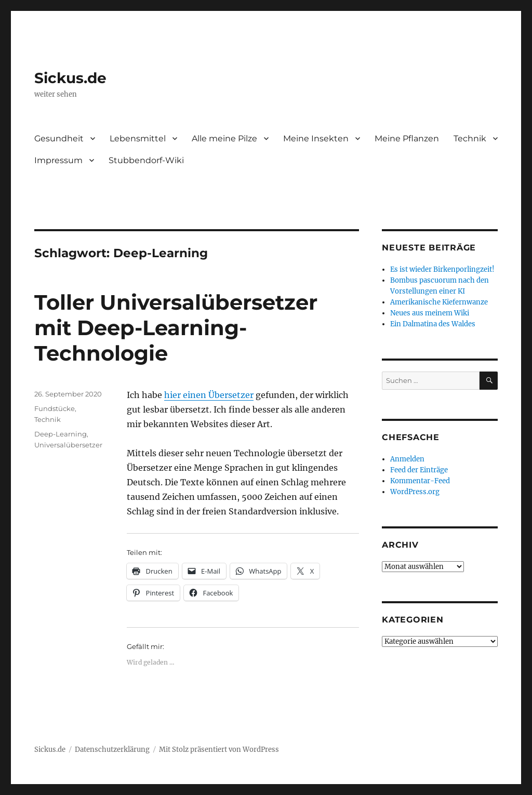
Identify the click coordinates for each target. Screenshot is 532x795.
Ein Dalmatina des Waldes (433, 324)
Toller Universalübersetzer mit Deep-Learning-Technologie (176, 328)
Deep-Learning (61, 434)
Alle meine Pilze (224, 138)
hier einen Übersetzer (209, 395)
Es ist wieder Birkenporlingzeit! (442, 269)
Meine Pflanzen (407, 138)
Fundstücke (55, 408)
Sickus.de (70, 78)
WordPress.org (415, 492)
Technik (470, 138)
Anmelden (407, 459)
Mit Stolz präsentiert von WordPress (219, 750)
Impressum (58, 160)
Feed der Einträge (419, 470)
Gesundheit (59, 138)
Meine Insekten (316, 138)
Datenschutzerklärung (112, 750)
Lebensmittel (138, 138)
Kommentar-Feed (420, 481)
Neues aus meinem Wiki (430, 313)
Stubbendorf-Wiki (146, 160)
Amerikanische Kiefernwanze (439, 302)
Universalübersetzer (68, 445)
